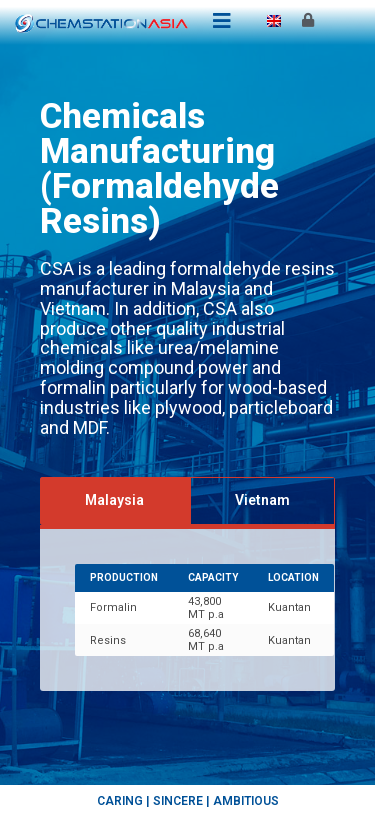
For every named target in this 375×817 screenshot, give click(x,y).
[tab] (115, 500)
